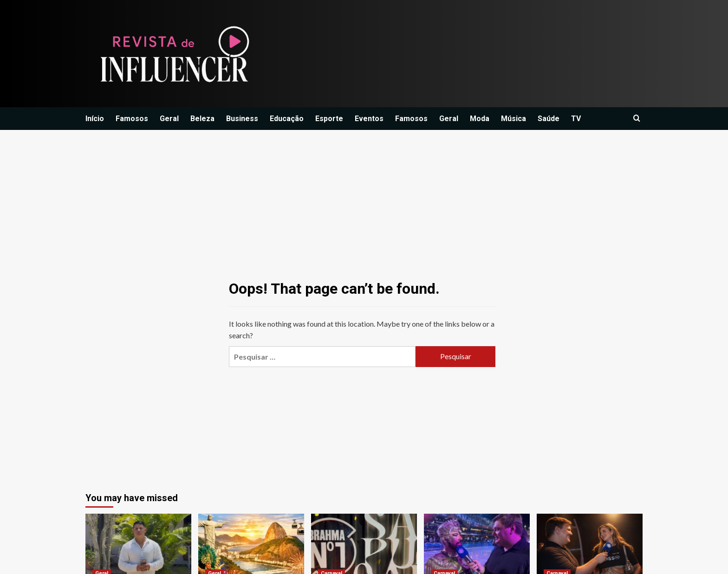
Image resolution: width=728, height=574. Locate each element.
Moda (480, 119)
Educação (287, 119)
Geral (169, 119)
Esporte (329, 119)
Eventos (369, 119)
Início (95, 119)
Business (242, 119)
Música (513, 119)
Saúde (549, 119)
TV (576, 119)
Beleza (202, 119)
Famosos (132, 119)
